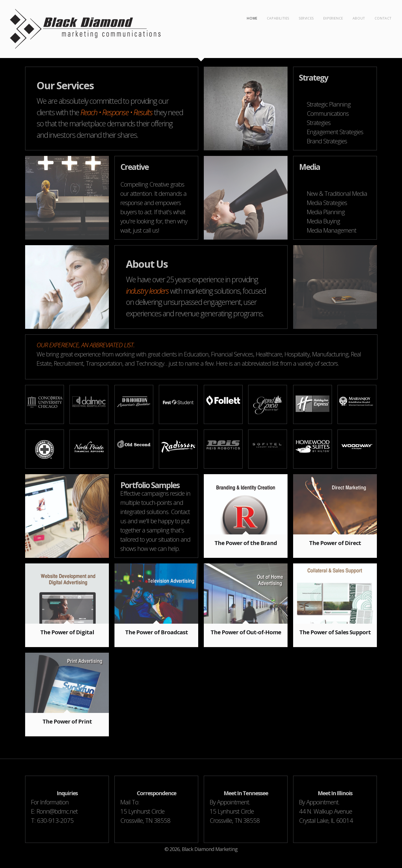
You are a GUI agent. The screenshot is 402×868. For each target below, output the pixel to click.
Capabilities (278, 18)
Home (252, 18)
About (359, 18)
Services (306, 18)
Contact (383, 18)
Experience (333, 18)
